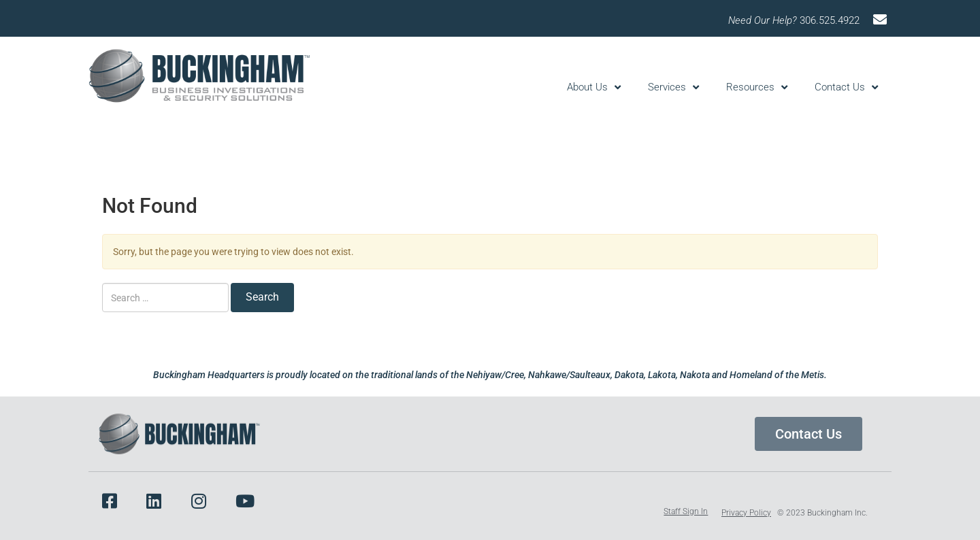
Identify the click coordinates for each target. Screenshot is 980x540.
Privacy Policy (746, 513)
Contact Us (846, 87)
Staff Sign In (686, 511)
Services (673, 87)
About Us (594, 87)
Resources (757, 87)
